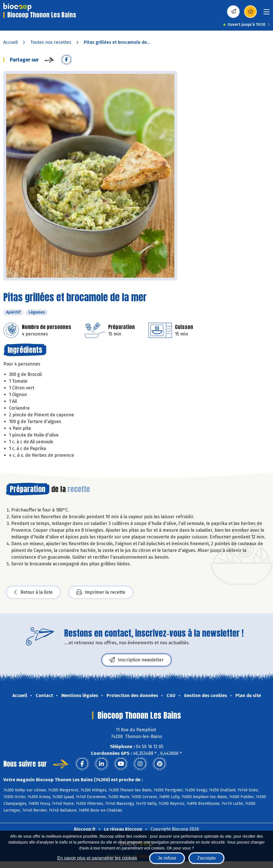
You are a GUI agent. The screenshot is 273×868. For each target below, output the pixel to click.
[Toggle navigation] (267, 14)
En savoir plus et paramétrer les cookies (97, 858)
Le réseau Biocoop (123, 829)
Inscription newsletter (136, 660)
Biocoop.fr (85, 829)
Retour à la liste (33, 592)
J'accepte (206, 858)
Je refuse (167, 858)
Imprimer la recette (101, 592)
